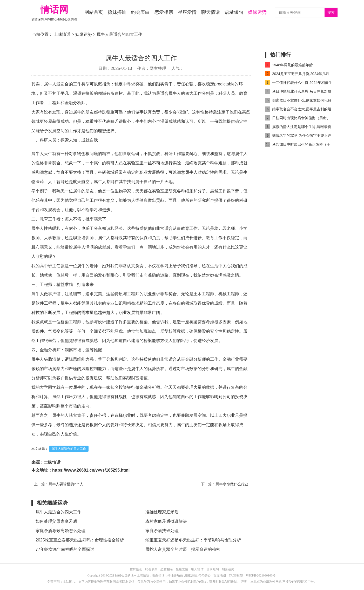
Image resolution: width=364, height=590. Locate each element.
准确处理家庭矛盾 (162, 512)
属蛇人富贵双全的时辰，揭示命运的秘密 (183, 549)
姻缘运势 (257, 12)
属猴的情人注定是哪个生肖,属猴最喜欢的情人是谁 (298, 128)
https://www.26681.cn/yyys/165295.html (91, 470)
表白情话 (158, 575)
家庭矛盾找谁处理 (162, 531)
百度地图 (220, 575)
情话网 (54, 9)
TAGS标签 (236, 575)
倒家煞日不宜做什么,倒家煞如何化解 (298, 100)
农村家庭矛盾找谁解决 (166, 521)
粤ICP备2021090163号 (261, 575)
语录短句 (234, 12)
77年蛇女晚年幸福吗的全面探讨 (65, 549)
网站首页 (94, 12)
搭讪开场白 (175, 575)
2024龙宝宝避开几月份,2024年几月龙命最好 (297, 75)
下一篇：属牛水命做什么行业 (225, 484)
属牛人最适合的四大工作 (69, 449)
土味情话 (62, 34)
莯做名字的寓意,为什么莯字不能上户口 (298, 136)
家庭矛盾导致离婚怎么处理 (60, 531)
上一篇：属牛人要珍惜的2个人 (59, 484)
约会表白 (140, 12)
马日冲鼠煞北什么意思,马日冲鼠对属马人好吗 (298, 92)
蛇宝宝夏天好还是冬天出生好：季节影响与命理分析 (193, 540)
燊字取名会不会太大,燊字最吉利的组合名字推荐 (298, 110)
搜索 (331, 13)
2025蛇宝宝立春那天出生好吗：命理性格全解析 (80, 540)
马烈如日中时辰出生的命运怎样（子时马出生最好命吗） (298, 145)
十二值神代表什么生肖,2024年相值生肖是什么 (299, 83)
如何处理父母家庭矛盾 (56, 521)
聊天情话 (211, 12)
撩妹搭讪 (117, 12)
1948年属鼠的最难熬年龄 (289, 65)
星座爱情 (187, 12)
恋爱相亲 (164, 12)
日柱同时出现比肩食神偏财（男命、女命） (298, 119)
